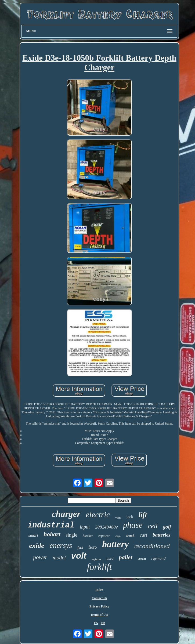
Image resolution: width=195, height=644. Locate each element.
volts (118, 518)
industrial (51, 525)
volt (79, 556)
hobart (52, 534)
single (72, 535)
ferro (93, 547)
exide (37, 546)
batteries (162, 535)
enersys (61, 545)
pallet (125, 557)
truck (130, 536)
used (110, 558)
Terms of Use (100, 615)
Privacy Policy (99, 606)
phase (133, 525)
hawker (88, 536)
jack (130, 517)
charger (66, 514)
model (59, 558)
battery (115, 544)
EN (96, 623)
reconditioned (152, 546)
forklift (100, 567)
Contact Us (99, 598)
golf (167, 527)
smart (33, 535)
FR (103, 623)
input (85, 527)
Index (99, 590)
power (40, 557)
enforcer (97, 559)
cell (153, 526)
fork (80, 548)
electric (98, 514)
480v (118, 536)
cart (144, 535)
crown (142, 559)
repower (104, 536)
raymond (158, 558)
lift (143, 515)
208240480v (106, 527)
